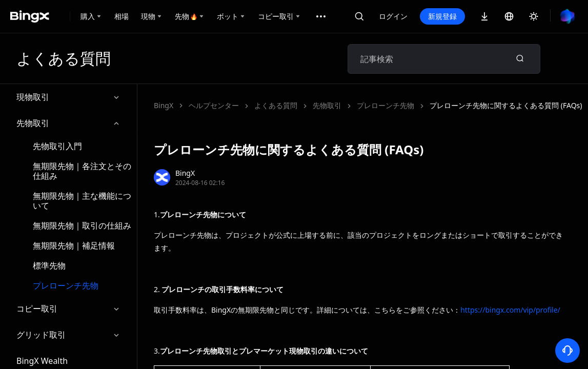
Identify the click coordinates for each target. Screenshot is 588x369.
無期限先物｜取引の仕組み (82, 225)
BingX (164, 105)
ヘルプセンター (214, 105)
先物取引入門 (57, 146)
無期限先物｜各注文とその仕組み (82, 171)
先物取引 (68, 123)
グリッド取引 (68, 335)
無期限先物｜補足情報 (74, 245)
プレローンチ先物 (66, 285)
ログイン (393, 16)
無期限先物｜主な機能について (82, 201)
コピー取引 (68, 309)
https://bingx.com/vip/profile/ (510, 310)
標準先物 (49, 265)
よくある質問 (276, 105)
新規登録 (442, 16)
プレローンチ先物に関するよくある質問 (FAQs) (506, 105)
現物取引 (68, 97)
